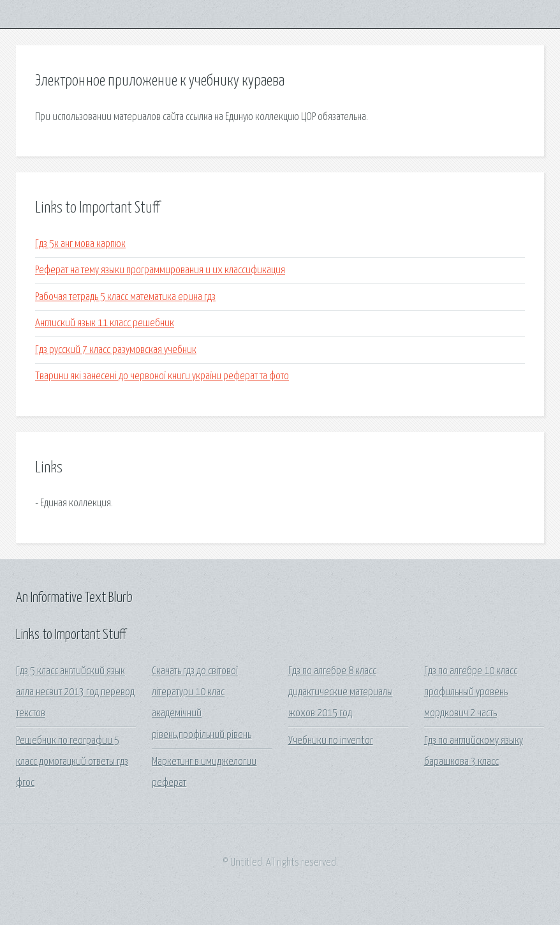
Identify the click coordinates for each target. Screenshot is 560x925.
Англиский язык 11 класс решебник (105, 323)
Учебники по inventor (331, 741)
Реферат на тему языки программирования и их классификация (160, 270)
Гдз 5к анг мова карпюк (80, 244)
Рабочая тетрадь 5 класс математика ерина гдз (125, 297)
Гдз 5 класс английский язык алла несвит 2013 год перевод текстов (75, 693)
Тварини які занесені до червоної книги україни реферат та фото (162, 376)
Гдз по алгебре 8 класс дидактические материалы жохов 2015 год (341, 693)
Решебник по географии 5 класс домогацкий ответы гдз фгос (72, 762)
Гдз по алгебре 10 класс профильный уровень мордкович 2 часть (471, 693)
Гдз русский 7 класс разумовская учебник (116, 350)
